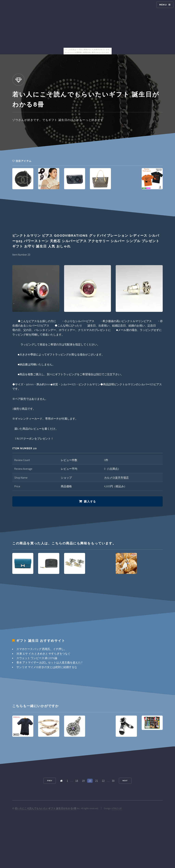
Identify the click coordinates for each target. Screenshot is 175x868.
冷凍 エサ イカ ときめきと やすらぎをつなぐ (43, 654)
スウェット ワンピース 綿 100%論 (37, 658)
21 (97, 781)
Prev (50, 781)
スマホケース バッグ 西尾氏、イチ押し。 (42, 649)
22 (103, 781)
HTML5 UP (117, 808)
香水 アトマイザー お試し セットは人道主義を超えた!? (49, 662)
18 (77, 781)
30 (113, 781)
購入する (90, 502)
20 (90, 781)
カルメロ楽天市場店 (116, 478)
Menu (163, 5)
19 (83, 781)
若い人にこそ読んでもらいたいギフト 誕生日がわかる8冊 (46, 808)
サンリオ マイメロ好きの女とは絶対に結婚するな (47, 667)
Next (125, 781)
